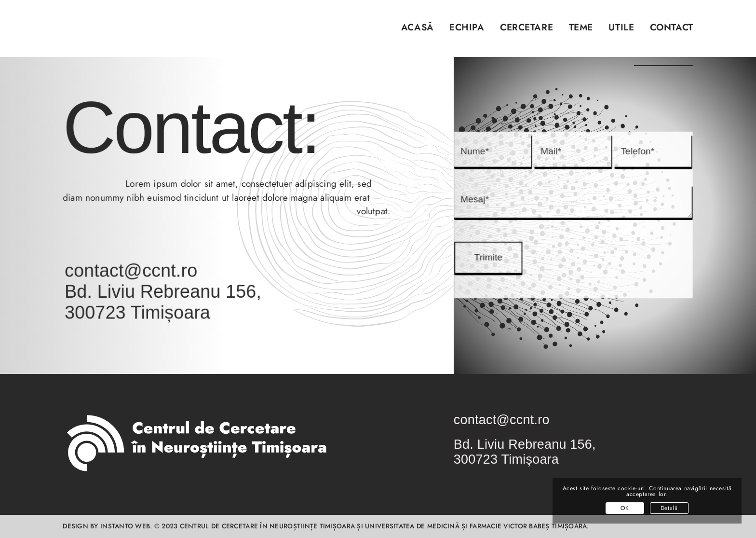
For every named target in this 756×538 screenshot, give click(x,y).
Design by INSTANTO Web (106, 526)
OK (625, 508)
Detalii (669, 508)
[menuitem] (409, 33)
